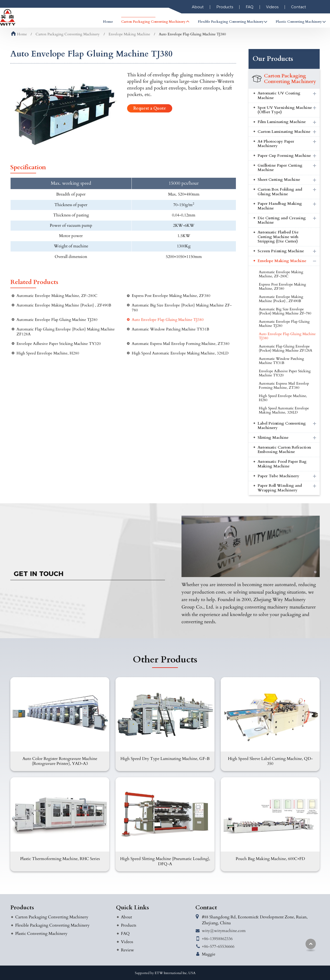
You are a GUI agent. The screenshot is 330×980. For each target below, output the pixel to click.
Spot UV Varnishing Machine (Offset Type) (285, 110)
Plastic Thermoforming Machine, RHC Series (60, 859)
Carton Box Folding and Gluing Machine (280, 192)
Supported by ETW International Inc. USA (165, 973)
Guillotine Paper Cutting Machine (280, 168)
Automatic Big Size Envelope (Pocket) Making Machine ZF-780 (182, 308)
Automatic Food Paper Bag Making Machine (282, 464)
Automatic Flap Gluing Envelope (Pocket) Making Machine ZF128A (66, 332)
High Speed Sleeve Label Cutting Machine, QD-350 (270, 761)
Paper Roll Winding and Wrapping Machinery (280, 488)
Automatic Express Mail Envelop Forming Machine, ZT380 (181, 344)
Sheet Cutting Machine (279, 180)
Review (127, 950)
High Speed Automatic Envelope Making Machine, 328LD (180, 353)
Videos (272, 7)
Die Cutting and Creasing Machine (282, 220)
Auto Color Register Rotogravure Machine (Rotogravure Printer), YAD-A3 (60, 761)
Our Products (273, 59)
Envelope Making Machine (129, 34)
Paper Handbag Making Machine (280, 206)
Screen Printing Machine (281, 251)
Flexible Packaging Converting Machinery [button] (231, 22)
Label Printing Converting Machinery (282, 426)
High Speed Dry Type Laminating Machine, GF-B (165, 759)
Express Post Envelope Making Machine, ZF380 (171, 296)
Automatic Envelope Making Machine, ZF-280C (57, 296)
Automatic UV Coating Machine (279, 96)
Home (108, 22)
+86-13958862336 (217, 939)
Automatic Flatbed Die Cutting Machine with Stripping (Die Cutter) (278, 237)
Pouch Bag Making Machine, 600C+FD (270, 859)
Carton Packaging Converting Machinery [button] (153, 22)
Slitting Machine (273, 438)
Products (225, 7)
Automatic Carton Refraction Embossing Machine (284, 450)
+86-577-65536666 (218, 946)
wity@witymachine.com (224, 931)
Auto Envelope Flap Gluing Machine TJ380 (168, 320)
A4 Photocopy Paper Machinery (276, 144)
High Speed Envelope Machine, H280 (48, 353)
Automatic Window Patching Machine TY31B (170, 329)
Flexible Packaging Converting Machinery (52, 925)
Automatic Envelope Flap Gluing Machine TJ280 (57, 320)
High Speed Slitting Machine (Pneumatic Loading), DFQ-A (165, 861)
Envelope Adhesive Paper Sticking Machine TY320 (59, 344)
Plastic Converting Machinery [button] (299, 22)
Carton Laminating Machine (284, 132)
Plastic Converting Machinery (41, 934)
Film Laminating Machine (282, 122)
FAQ (250, 7)
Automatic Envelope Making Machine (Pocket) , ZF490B (64, 305)
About (198, 7)
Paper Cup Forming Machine (284, 156)
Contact (299, 7)
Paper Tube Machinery (278, 476)
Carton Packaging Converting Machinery (68, 34)
